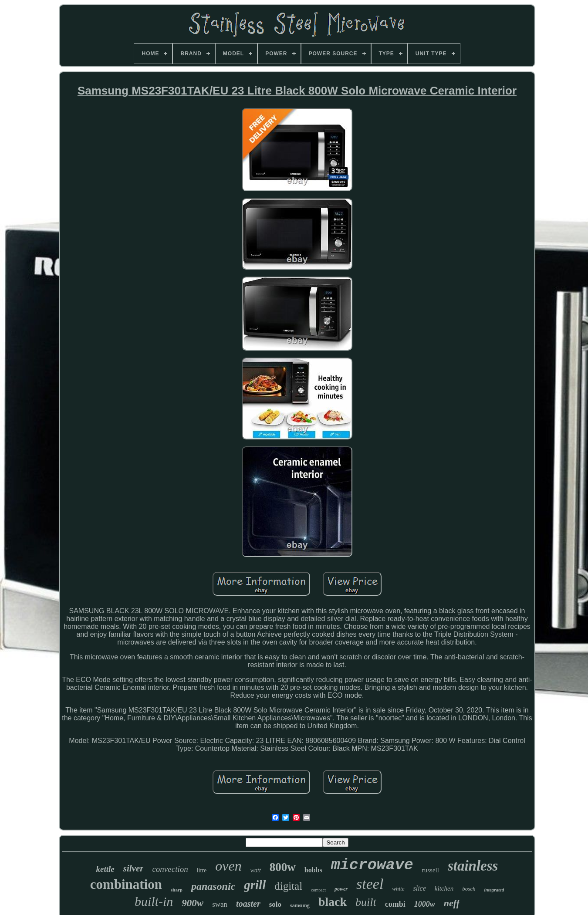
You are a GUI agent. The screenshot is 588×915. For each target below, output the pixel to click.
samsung (300, 905)
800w (283, 867)
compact (318, 890)
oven (228, 866)
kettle (105, 869)
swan (220, 904)
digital (288, 886)
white (398, 889)
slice (420, 888)
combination (126, 884)
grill (255, 885)
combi (395, 904)
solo (275, 904)
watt (256, 870)
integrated (494, 890)
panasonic (213, 886)
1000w (425, 904)
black (333, 902)
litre (202, 870)
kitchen (444, 888)
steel (370, 884)
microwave (372, 865)
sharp (177, 890)
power (341, 889)
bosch (469, 889)
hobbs (313, 870)
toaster (248, 904)
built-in (154, 901)
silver (133, 868)
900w (193, 903)
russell (431, 870)
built (366, 902)
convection (170, 869)
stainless (473, 866)
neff (452, 903)
